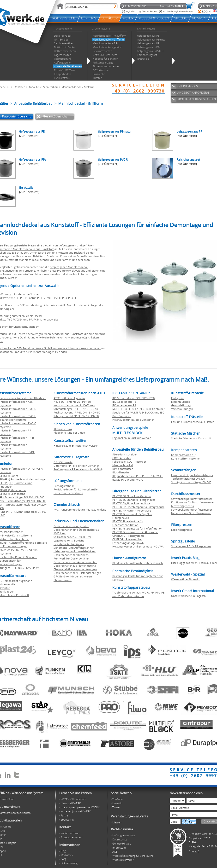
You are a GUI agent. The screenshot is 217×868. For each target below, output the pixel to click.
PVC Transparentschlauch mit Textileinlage (80, 510)
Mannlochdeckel (123, 465)
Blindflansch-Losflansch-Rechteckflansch (138, 563)
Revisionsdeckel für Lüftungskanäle (75, 489)
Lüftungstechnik (64, 486)
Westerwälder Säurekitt (185, 579)
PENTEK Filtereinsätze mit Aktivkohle (135, 532)
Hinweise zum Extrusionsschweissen (76, 446)
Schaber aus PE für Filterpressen (191, 546)
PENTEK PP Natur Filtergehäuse (132, 510)
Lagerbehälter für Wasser (69, 544)
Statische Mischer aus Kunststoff (191, 438)
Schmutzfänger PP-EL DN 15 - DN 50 (76, 409)
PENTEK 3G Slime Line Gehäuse (132, 496)
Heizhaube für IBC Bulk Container (133, 420)
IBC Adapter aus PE (124, 402)
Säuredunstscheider (125, 454)
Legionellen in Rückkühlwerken (132, 438)
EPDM (35, 568)
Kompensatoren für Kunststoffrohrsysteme (185, 457)
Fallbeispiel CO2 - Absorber (129, 462)
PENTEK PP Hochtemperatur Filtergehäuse (138, 507)
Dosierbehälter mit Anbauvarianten (75, 562)
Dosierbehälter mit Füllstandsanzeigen (77, 573)
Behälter (20, 87)
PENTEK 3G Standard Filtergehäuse (134, 500)
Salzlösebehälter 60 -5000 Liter (72, 537)
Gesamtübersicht (55, 116)
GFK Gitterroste (63, 462)
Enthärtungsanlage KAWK (128, 543)
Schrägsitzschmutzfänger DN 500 (191, 482)
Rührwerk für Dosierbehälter (71, 558)
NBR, (21, 568)
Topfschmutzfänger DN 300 (188, 479)
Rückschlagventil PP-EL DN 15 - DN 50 (77, 412)
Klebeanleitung (63, 429)
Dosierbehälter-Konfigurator (71, 526)
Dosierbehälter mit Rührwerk (71, 555)
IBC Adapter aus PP (124, 405)
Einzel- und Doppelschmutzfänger (192, 475)
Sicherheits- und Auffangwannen (74, 548)
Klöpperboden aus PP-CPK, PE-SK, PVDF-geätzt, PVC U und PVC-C (138, 478)
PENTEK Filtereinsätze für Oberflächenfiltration (128, 523)
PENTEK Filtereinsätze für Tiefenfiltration (137, 528)
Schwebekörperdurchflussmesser (192, 499)
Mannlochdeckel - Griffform (78, 87)
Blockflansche (121, 472)
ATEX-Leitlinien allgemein (69, 398)
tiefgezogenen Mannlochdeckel (69, 267)
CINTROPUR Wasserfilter (127, 539)
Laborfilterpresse (182, 530)
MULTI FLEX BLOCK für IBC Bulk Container (138, 409)
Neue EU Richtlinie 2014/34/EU (72, 402)
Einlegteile (178, 398)
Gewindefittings (181, 405)
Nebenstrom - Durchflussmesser (191, 513)
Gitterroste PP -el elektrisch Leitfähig (76, 466)
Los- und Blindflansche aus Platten (193, 422)
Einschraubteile (181, 402)
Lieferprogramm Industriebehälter (75, 551)
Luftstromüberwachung (68, 493)
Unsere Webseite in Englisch (188, 596)
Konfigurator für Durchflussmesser (193, 502)
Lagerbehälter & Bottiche (69, 540)
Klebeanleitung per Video (69, 433)
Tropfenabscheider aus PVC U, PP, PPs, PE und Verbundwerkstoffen (138, 594)
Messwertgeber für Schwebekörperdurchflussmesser (192, 508)
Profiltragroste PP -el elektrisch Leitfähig (78, 469)
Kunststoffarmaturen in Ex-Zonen (74, 405)
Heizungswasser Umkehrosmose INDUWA (138, 546)
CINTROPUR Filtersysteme (128, 536)
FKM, (28, 568)
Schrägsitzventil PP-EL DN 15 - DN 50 (76, 416)
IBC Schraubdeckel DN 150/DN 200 (133, 398)
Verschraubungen (182, 409)
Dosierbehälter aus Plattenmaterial (75, 566)
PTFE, (14, 568)
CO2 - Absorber (122, 458)
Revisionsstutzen (123, 469)
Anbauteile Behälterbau (43, 87)
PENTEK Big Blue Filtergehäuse (131, 503)
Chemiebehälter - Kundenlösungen (75, 569)
